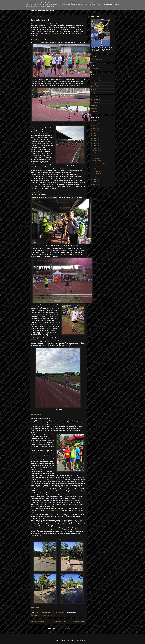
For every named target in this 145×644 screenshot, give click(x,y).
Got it (117, 5)
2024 (95, 126)
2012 (95, 184)
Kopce (93, 84)
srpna (96, 158)
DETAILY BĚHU (36, 192)
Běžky (93, 111)
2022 (95, 131)
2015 (95, 148)
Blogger (86, 640)
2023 (95, 128)
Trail (92, 90)
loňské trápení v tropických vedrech (67, 24)
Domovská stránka (59, 622)
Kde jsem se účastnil (97, 59)
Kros (93, 93)
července (98, 161)
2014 (95, 179)
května (97, 169)
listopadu (97, 150)
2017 (95, 143)
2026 (95, 120)
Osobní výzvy (95, 69)
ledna (96, 176)
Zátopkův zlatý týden (41, 20)
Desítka (38, 615)
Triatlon (93, 105)
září (96, 156)
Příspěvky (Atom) (65, 628)
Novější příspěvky (38, 622)
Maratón (94, 96)
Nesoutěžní (94, 102)
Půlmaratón (52, 615)
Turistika (94, 108)
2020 (95, 136)
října (96, 153)
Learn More (109, 5)
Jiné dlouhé (95, 99)
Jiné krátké (44, 615)
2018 (95, 141)
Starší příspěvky (79, 622)
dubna (97, 171)
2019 (95, 138)
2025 (95, 123)
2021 (95, 133)
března (97, 174)
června (97, 166)
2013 (95, 182)
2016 (95, 146)
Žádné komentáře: (58, 612)
